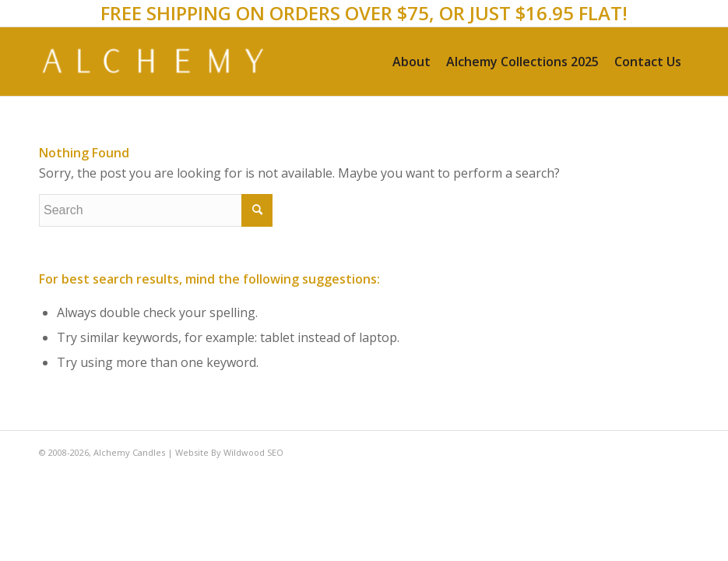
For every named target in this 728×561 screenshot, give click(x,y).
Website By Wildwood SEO (229, 452)
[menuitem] (411, 62)
